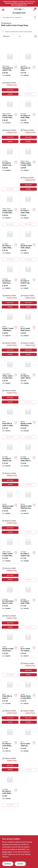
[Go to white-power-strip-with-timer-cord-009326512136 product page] (28, 333)
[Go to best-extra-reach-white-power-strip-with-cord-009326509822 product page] (10, 606)
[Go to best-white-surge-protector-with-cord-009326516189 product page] (10, 168)
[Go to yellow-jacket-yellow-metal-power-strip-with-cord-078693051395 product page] (10, 559)
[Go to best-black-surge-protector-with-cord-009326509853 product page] (28, 209)
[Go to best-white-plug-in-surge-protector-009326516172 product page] (10, 464)
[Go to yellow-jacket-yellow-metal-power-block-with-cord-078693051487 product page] (10, 209)
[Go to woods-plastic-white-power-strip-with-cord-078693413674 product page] (28, 701)
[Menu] (3, 10)
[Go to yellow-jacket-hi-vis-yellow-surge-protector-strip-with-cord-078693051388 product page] (28, 168)
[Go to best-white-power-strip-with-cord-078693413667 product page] (10, 749)
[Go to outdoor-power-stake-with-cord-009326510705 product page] (28, 654)
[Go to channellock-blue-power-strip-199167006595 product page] (10, 73)
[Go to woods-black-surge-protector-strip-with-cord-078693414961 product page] (10, 333)
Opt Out (20, 864)
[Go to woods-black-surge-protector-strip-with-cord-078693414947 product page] (10, 511)
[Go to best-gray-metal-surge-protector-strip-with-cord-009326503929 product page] (28, 381)
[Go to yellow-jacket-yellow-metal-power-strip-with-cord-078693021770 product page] (10, 381)
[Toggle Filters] (35, 36)
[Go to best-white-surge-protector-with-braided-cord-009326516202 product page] (28, 559)
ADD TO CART (10, 90)
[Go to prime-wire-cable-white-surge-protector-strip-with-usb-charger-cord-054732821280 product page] (10, 422)
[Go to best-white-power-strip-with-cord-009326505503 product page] (10, 790)
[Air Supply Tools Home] (19, 9)
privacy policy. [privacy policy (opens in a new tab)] (7, 852)
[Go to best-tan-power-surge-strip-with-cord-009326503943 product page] (28, 464)
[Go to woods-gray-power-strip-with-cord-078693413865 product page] (10, 654)
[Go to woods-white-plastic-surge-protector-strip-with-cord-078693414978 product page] (28, 422)
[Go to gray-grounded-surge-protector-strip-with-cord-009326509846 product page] (28, 749)
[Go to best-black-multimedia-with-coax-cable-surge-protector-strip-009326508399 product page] (28, 606)
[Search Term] (19, 17)
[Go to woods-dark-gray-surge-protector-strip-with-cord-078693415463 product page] (28, 511)
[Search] (35, 17)
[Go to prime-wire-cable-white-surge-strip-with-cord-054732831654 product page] (10, 701)
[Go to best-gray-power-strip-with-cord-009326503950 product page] (10, 286)
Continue (8, 864)
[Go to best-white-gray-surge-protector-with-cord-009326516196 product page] (28, 286)
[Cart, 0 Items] (34, 10)
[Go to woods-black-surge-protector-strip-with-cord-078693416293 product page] (28, 245)
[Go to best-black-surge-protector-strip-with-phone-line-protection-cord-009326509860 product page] (28, 120)
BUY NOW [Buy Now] (10, 94)
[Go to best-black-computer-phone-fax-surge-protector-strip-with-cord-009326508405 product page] (10, 245)
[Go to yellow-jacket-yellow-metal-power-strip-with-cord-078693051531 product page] (10, 120)
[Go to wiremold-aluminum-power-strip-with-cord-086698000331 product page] (28, 73)
